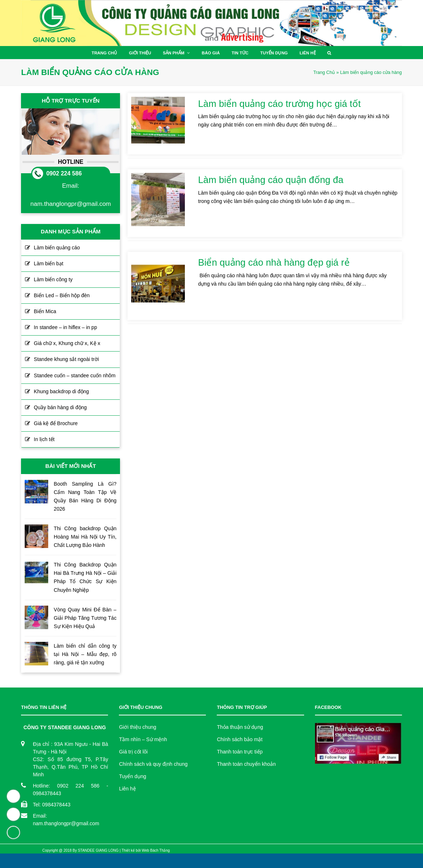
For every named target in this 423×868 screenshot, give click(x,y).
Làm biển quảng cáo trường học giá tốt (280, 104)
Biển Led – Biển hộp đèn (62, 295)
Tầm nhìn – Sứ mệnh (143, 739)
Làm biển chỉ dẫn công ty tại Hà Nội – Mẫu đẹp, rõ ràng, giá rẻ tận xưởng (85, 654)
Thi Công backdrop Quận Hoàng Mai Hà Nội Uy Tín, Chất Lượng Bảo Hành (85, 537)
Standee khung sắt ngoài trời (66, 359)
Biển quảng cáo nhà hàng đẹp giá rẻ (274, 262)
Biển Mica (45, 311)
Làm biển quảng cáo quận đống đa (271, 180)
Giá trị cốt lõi (133, 752)
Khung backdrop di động (61, 391)
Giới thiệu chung (138, 727)
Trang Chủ (324, 72)
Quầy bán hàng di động (60, 407)
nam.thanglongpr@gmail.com (71, 204)
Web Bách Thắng (156, 850)
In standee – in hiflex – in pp (65, 327)
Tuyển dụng (132, 776)
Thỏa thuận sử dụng (240, 727)
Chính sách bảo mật (240, 739)
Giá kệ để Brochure (56, 423)
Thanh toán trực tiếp (240, 752)
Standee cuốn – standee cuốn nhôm (74, 375)
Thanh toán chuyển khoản (246, 764)
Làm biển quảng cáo (57, 248)
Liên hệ (127, 789)
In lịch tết (44, 439)
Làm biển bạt (48, 263)
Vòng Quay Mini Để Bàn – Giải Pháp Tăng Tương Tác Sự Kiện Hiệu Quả (85, 618)
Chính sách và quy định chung (153, 764)
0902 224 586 (64, 173)
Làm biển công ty (53, 279)
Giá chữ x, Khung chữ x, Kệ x (67, 343)
